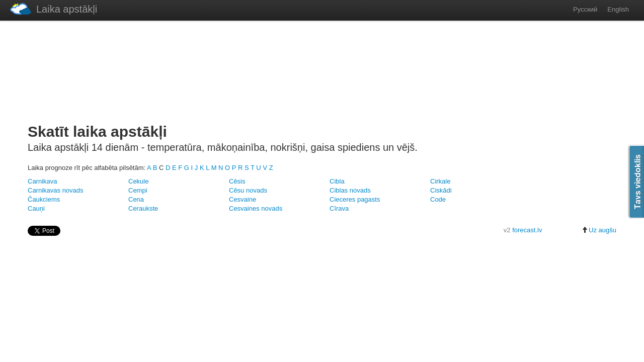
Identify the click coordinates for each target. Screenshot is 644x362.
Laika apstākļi (54, 9)
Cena (136, 199)
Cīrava (339, 208)
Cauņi (36, 208)
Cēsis (237, 181)
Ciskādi (441, 190)
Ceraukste (143, 208)
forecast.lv (527, 230)
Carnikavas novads (56, 190)
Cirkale (440, 181)
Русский (585, 9)
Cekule (138, 181)
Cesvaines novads (256, 208)
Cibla (337, 181)
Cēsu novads (248, 190)
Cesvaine (243, 199)
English (618, 9)
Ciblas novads (350, 190)
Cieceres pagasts (355, 199)
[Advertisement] (322, 70)
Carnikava (43, 181)
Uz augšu (599, 230)
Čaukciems (44, 199)
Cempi (138, 190)
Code (438, 199)
